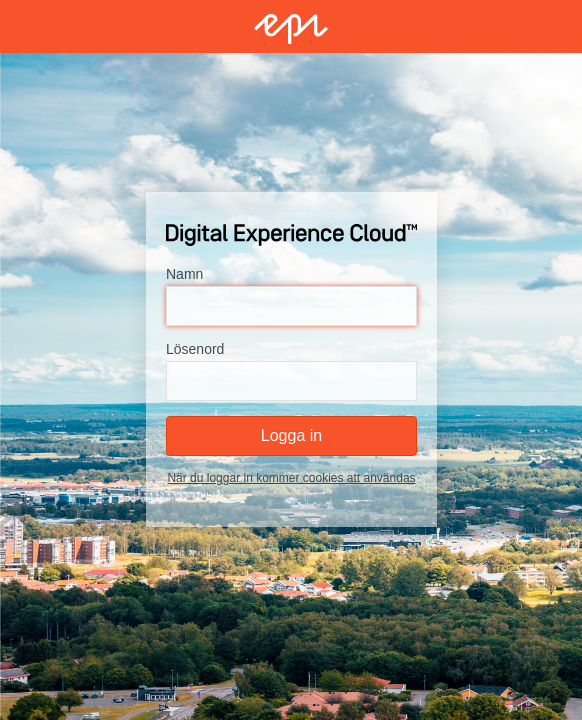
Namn (184, 275)
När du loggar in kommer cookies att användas (291, 479)
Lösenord (195, 350)
